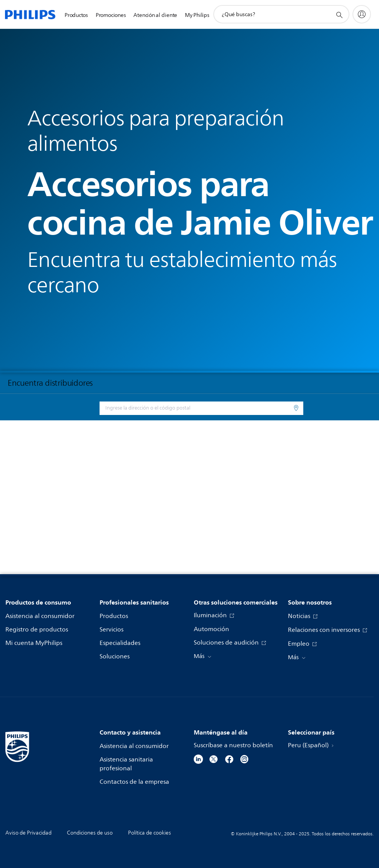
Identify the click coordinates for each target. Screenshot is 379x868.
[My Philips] (362, 14)
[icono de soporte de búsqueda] (339, 15)
